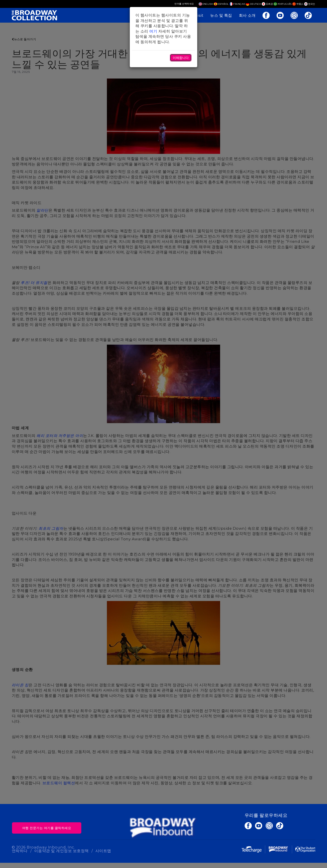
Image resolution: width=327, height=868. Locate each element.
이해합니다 (181, 58)
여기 (153, 31)
